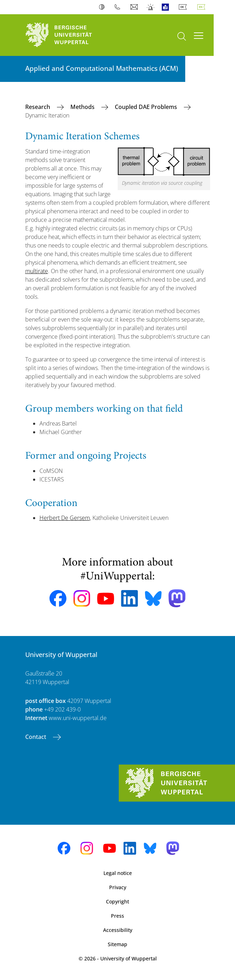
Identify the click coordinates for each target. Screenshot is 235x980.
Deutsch (184, 7)
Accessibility (118, 930)
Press (117, 916)
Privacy (118, 887)
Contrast (103, 7)
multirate (37, 271)
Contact (36, 737)
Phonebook (119, 7)
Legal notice (118, 873)
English (203, 7)
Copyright (117, 901)
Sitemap (117, 944)
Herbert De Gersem (65, 518)
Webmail (135, 7)
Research (38, 107)
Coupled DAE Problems (147, 107)
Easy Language (167, 7)
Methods (83, 107)
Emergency (151, 7)
